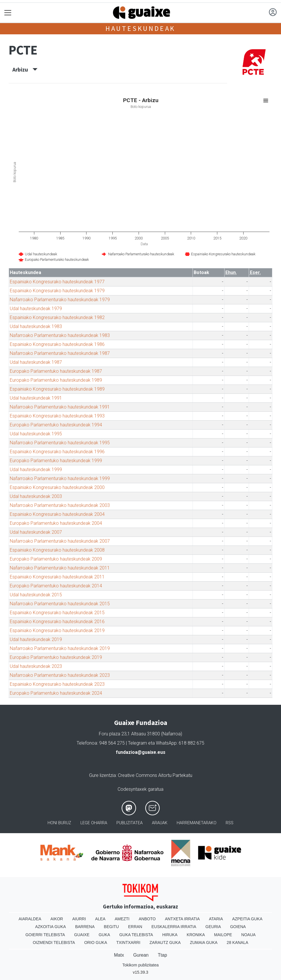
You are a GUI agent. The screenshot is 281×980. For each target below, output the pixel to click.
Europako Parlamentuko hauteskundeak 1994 (56, 425)
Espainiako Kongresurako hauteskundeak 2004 (57, 514)
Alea (100, 919)
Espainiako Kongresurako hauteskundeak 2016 (57, 622)
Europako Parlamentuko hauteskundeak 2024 (56, 693)
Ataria (216, 919)
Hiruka (170, 935)
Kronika (196, 935)
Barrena (85, 927)
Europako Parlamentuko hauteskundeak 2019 (56, 657)
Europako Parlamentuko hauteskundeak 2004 (56, 523)
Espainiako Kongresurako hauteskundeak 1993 (57, 416)
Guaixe (82, 935)
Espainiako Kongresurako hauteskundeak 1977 (57, 282)
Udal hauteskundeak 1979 (36, 309)
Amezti (122, 919)
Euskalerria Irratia (174, 927)
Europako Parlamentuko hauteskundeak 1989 (56, 380)
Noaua (248, 935)
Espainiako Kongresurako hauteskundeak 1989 (57, 389)
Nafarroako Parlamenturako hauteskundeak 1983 (60, 335)
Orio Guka (96, 942)
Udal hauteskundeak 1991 (36, 398)
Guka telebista (136, 935)
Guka (104, 935)
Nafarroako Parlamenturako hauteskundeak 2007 (60, 541)
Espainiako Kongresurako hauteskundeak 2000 (57, 487)
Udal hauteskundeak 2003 (36, 496)
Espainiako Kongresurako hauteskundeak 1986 (57, 344)
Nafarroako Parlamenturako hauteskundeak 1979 (60, 300)
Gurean (141, 955)
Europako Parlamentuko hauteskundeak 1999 (56, 461)
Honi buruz (59, 823)
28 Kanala (238, 942)
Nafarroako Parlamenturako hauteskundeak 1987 (60, 353)
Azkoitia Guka (51, 927)
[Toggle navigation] (8, 13)
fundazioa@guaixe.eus (141, 752)
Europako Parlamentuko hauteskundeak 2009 (56, 559)
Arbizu (25, 70)
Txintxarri (128, 942)
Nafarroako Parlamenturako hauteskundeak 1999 (60, 478)
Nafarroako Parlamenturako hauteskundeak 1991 (60, 407)
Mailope (223, 935)
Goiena (238, 927)
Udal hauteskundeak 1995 (36, 434)
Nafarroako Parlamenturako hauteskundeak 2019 (60, 648)
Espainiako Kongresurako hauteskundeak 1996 (57, 452)
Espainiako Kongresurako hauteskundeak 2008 (57, 550)
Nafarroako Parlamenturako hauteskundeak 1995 (60, 443)
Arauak (160, 823)
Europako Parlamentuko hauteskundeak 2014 (56, 586)
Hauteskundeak (140, 28)
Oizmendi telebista (54, 942)
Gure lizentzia (102, 775)
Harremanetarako (197, 823)
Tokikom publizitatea (140, 965)
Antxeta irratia (182, 919)
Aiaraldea (30, 919)
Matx (119, 955)
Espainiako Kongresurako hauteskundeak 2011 (57, 577)
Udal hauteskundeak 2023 (36, 666)
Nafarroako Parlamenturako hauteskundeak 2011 (60, 568)
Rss (230, 823)
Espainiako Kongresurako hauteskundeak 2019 (57, 630)
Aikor (57, 919)
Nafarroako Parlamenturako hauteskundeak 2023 (60, 675)
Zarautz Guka (165, 942)
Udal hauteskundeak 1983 (36, 326)
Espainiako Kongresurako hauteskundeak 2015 (57, 613)
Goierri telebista (45, 935)
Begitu (111, 927)
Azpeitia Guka (247, 919)
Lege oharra (94, 823)
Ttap (163, 955)
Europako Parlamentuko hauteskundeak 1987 (56, 371)
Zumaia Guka (204, 942)
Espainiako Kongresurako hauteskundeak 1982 (57, 317)
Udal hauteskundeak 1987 (36, 362)
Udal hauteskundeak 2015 (36, 595)
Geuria (213, 927)
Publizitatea (130, 823)
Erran (135, 927)
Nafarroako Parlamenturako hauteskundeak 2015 (60, 604)
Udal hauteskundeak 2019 (36, 639)
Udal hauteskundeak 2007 (36, 532)
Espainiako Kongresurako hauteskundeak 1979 (57, 291)
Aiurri (79, 919)
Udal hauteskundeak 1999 (36, 470)
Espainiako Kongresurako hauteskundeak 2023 (57, 684)
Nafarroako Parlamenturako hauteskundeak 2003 (60, 505)
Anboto (147, 919)
